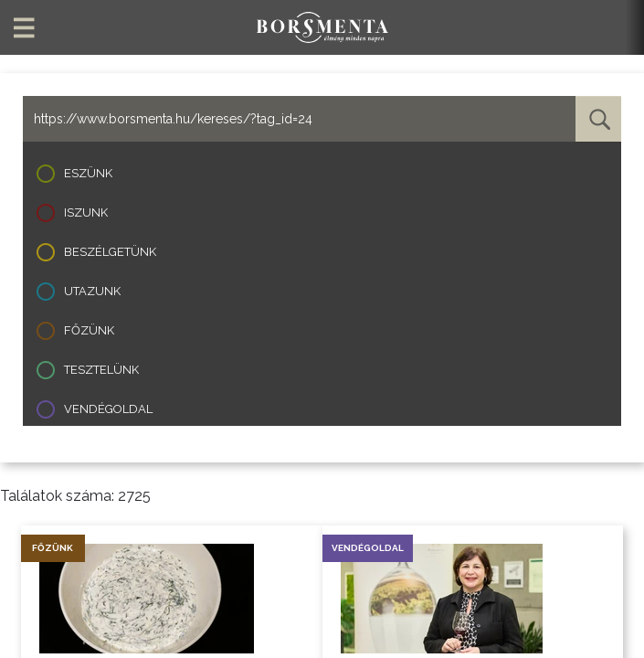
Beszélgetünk (110, 252)
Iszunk (86, 212)
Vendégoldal (108, 409)
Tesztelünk (101, 370)
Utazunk (92, 291)
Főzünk (89, 330)
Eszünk (88, 173)
